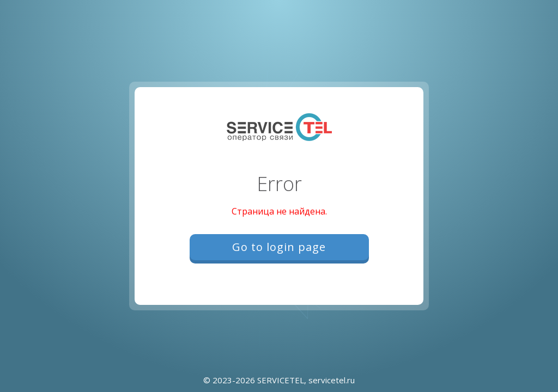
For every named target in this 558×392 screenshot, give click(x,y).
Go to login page (279, 247)
